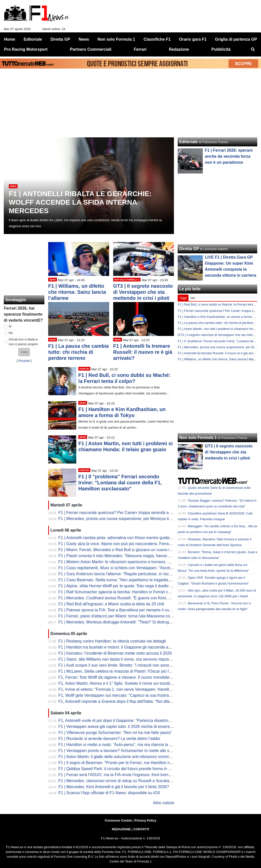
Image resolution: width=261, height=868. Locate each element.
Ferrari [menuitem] (140, 49)
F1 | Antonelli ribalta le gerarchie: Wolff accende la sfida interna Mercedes (80, 202)
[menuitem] (253, 49)
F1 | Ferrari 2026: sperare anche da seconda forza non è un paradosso (229, 156)
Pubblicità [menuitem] (221, 49)
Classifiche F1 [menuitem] (157, 39)
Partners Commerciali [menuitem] (91, 49)
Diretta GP (189, 249)
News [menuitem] (84, 39)
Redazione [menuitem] (179, 49)
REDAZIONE (121, 829)
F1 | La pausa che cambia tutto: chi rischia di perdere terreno (78, 352)
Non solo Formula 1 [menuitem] (116, 39)
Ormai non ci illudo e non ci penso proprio (23, 342)
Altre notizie (164, 803)
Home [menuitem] (10, 39)
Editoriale (188, 142)
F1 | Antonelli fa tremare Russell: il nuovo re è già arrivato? (143, 352)
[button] (24, 352)
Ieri (193, 298)
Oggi (183, 298)
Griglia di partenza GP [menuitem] (236, 39)
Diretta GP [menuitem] (60, 39)
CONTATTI (141, 829)
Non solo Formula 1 (198, 438)
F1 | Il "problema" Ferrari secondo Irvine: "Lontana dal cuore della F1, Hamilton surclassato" (120, 483)
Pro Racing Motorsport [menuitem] (26, 49)
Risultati (24, 361)
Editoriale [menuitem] (33, 39)
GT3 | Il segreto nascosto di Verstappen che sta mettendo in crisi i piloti (143, 292)
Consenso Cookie (118, 820)
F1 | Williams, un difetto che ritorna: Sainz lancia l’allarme (77, 292)
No (11, 333)
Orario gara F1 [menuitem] (193, 39)
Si (10, 326)
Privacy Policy (145, 820)
